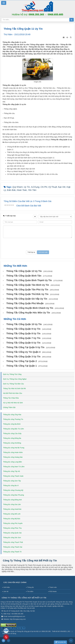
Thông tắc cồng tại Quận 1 (22, 366)
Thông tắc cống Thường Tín (13, 419)
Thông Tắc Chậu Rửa (11, 398)
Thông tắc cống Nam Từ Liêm (14, 467)
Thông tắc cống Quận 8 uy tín (23, 333)
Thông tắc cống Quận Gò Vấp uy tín (27, 299)
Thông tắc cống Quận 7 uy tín (23, 338)
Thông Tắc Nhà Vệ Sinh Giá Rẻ (14, 388)
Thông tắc (31, 587)
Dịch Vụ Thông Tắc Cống (12, 374)
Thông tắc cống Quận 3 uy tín (23, 357)
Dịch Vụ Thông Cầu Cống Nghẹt (15, 379)
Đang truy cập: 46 (18, 628)
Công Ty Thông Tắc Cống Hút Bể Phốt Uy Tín (30, 561)
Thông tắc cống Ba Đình (12, 424)
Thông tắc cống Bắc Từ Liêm (13, 429)
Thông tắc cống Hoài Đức (12, 509)
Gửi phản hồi (60, 642)
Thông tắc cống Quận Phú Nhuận (25, 303)
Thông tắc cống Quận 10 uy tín (24, 324)
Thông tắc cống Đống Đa (12, 438)
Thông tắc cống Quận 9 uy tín (23, 329)
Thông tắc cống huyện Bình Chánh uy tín (30, 308)
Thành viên (53, 587)
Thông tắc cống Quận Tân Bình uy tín (28, 285)
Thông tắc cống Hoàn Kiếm (13, 452)
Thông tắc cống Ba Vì (11, 486)
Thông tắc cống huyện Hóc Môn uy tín (28, 313)
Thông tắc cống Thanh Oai (13, 547)
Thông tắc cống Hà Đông (12, 443)
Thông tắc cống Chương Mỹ (13, 490)
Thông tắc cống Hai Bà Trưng (14, 448)
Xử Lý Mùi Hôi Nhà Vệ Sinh (13, 403)
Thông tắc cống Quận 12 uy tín (24, 271)
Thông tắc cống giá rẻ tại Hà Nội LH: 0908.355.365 (34, 631)
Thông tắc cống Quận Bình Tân (24, 276)
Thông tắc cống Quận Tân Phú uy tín (27, 290)
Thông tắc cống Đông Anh (12, 500)
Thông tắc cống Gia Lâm (12, 504)
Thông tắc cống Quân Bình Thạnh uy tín (29, 280)
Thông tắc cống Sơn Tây (12, 481)
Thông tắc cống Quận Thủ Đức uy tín (27, 294)
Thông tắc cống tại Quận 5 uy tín (25, 347)
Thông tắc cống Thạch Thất (13, 542)
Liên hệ (6, 591)
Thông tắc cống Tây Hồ (11, 471)
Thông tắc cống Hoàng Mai (13, 457)
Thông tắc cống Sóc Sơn (12, 538)
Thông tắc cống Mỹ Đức (12, 519)
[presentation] (38, 244)
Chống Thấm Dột (9, 407)
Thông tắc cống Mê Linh (12, 514)
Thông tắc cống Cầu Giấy (12, 433)
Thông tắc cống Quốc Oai (12, 533)
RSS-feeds (53, 591)
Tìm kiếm (30, 591)
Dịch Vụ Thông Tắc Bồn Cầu (13, 384)
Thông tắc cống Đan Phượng (13, 495)
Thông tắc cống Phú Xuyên (13, 523)
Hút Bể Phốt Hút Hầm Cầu (13, 393)
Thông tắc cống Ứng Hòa (12, 415)
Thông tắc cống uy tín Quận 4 (23, 352)
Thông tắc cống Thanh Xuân (13, 476)
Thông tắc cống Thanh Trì (12, 552)
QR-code (6, 628)
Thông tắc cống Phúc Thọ (12, 528)
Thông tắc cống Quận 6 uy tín (23, 343)
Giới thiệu (7, 587)
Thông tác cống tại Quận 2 (22, 361)
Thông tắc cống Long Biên (13, 462)
